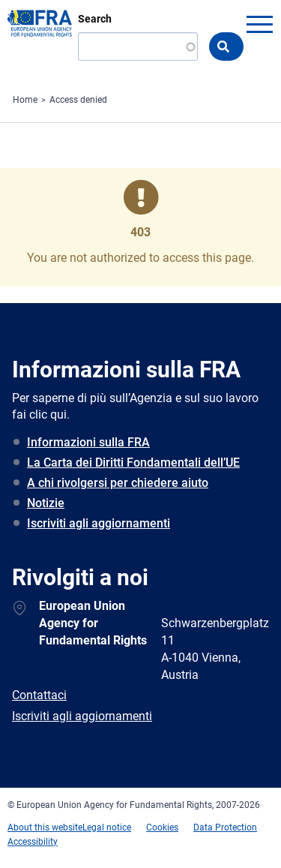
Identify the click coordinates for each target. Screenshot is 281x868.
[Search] (138, 47)
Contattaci (39, 695)
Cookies (162, 827)
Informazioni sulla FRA (88, 442)
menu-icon (259, 24)
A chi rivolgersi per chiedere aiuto (118, 483)
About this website (45, 827)
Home (25, 100)
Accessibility (33, 842)
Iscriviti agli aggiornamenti (99, 523)
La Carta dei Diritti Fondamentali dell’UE (133, 463)
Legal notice (107, 827)
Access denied (78, 100)
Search (95, 19)
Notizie (46, 503)
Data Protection (225, 827)
